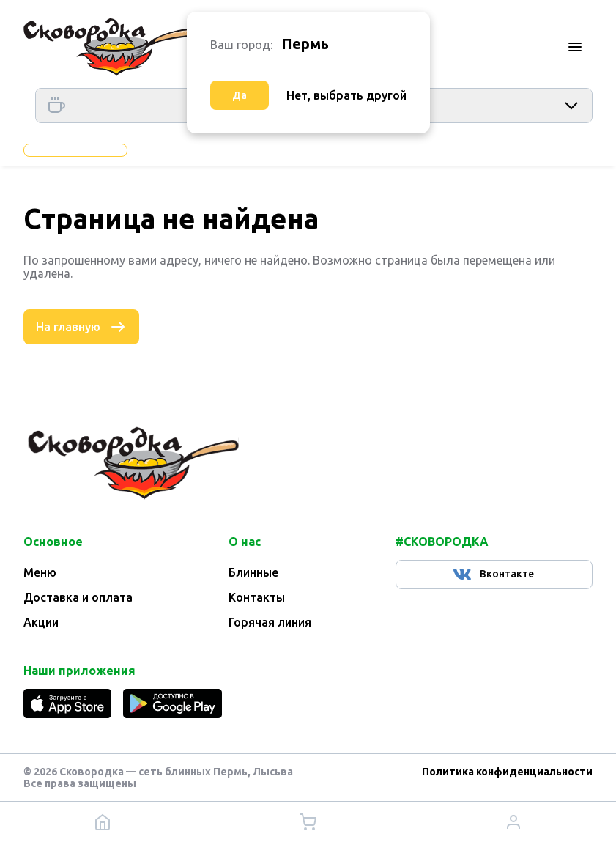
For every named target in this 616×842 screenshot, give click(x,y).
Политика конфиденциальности (507, 772)
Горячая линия (270, 622)
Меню (40, 572)
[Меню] (575, 47)
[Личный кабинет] (513, 822)
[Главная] (108, 47)
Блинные (253, 572)
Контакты (257, 597)
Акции (41, 622)
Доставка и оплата (78, 597)
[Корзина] (308, 822)
